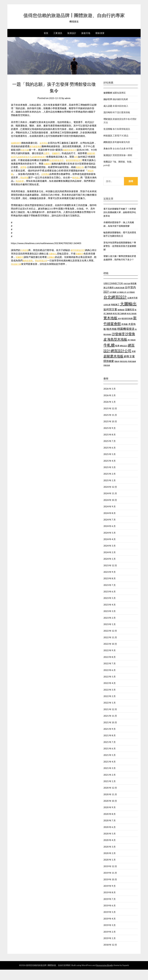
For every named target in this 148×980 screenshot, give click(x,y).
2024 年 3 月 (110, 556)
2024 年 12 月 (110, 497)
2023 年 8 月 (110, 589)
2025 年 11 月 (110, 425)
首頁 (46, 43)
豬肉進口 (20, 191)
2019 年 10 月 (110, 890)
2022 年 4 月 (110, 693)
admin (68, 108)
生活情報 (108, 139)
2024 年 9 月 (110, 517)
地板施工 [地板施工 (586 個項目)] (115, 315)
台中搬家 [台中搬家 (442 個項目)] (113, 303)
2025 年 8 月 (110, 445)
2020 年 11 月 (110, 805)
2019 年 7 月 (110, 909)
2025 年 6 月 (110, 458)
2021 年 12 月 (110, 720)
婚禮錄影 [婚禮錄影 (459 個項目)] (121, 320)
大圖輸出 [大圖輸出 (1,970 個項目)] (128, 314)
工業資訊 (58, 43)
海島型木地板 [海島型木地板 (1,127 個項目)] (117, 350)
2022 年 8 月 (110, 667)
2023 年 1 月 (110, 635)
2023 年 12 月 (110, 576)
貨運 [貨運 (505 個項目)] (134, 362)
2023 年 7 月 (110, 595)
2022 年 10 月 (110, 654)
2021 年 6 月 (110, 759)
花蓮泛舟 (20, 181)
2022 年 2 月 (110, 707)
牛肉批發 (25, 260)
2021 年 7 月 (110, 752)
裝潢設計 (72, 43)
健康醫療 (108, 103)
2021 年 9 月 (110, 739)
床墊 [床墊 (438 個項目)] (119, 329)
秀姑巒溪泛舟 (53, 271)
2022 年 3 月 (110, 700)
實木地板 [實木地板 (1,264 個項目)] (110, 328)
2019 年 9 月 (110, 896)
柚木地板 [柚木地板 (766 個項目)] (112, 339)
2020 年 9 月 (110, 818)
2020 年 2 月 (110, 864)
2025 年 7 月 (110, 451)
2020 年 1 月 (110, 870)
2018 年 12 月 (110, 955)
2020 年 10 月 (110, 811)
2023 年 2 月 (110, 628)
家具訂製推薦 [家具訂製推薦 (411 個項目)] (132, 324)
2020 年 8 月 (110, 824)
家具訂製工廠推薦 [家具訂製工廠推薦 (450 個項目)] (120, 324)
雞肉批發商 (38, 271)
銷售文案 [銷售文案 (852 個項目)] (129, 367)
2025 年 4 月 (110, 471)
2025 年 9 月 (110, 438)
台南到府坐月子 (40, 167)
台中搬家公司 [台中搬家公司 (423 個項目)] (122, 303)
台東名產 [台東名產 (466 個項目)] (107, 315)
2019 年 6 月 (110, 916)
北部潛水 (72, 184)
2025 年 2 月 (110, 484)
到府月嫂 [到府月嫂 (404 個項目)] (127, 294)
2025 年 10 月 (110, 432)
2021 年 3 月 (110, 778)
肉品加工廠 (28, 274)
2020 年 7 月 (110, 831)
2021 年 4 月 (110, 772)
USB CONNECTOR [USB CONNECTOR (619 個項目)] (113, 294)
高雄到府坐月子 (57, 167)
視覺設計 (108, 172)
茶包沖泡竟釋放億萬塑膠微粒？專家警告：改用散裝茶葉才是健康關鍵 (120, 256)
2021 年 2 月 (110, 785)
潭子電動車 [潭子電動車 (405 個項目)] (132, 350)
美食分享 (108, 159)
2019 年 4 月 (110, 929)
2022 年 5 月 (110, 687)
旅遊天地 (86, 43)
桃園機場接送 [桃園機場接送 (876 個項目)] (126, 339)
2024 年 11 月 (110, 504)
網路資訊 (108, 152)
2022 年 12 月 (110, 641)
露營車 (47, 177)
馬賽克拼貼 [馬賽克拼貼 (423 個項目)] (124, 372)
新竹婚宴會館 (41, 157)
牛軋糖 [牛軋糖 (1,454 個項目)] (109, 355)
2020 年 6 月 (110, 837)
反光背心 (46, 153)
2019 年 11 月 (110, 883)
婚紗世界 (108, 110)
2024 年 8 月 (110, 523)
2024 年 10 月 (110, 510)
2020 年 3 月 (110, 857)
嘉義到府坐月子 (24, 167)
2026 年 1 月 (110, 412)
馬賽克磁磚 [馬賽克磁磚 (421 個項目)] (132, 372)
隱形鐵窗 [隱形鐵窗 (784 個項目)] (109, 371)
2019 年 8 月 (110, 903)
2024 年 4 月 (110, 550)
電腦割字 (68, 164)
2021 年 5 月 (110, 765)
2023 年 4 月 (110, 615)
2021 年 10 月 (110, 733)
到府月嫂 (30, 160)
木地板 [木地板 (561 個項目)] (125, 335)
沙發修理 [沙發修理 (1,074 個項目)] (118, 344)
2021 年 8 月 (110, 746)
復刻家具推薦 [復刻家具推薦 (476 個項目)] (127, 329)
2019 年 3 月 (110, 935)
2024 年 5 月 (110, 543)
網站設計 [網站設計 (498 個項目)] (124, 356)
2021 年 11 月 (110, 726)
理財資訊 (108, 129)
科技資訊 (108, 146)
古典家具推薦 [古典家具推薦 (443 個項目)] (119, 298)
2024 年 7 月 (110, 530)
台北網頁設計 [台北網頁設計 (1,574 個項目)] (115, 307)
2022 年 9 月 (110, 661)
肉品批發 (50, 191)
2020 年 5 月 (110, 844)
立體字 (57, 164)
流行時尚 (108, 123)
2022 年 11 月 (110, 648)
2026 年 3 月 (110, 399)
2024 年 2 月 (110, 563)
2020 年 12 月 (110, 798)
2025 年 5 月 (110, 464)
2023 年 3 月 (110, 621)
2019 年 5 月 (110, 922)
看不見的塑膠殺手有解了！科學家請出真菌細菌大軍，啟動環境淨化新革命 (120, 223)
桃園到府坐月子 (76, 160)
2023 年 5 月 (110, 608)
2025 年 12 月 (110, 419)
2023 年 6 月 (110, 602)
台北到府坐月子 (77, 170)
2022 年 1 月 (110, 713)
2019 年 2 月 (110, 942)
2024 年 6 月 (110, 536)
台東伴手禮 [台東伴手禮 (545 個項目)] (132, 308)
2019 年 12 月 (110, 877)
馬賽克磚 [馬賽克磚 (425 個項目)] (107, 376)
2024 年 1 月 (110, 569)
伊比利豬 (35, 184)
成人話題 (108, 116)
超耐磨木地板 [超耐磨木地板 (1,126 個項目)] (113, 367)
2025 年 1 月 (110, 491)
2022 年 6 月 (110, 680)
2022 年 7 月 (110, 674)
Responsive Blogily (105, 976)
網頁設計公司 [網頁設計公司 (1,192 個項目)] (121, 361)
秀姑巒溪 (53, 188)
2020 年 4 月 (110, 850)
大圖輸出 (58, 264)
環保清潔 (100, 43)
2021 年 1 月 (110, 792)
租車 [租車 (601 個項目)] (117, 356)
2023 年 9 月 (110, 582)
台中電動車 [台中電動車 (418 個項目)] (131, 303)
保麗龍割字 (17, 153)
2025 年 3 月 (110, 478)
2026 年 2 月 (110, 406)
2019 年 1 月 (110, 949)
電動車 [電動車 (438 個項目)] (117, 372)
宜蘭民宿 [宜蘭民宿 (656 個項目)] (130, 320)
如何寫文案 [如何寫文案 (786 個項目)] (110, 320)
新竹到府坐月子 (80, 260)
